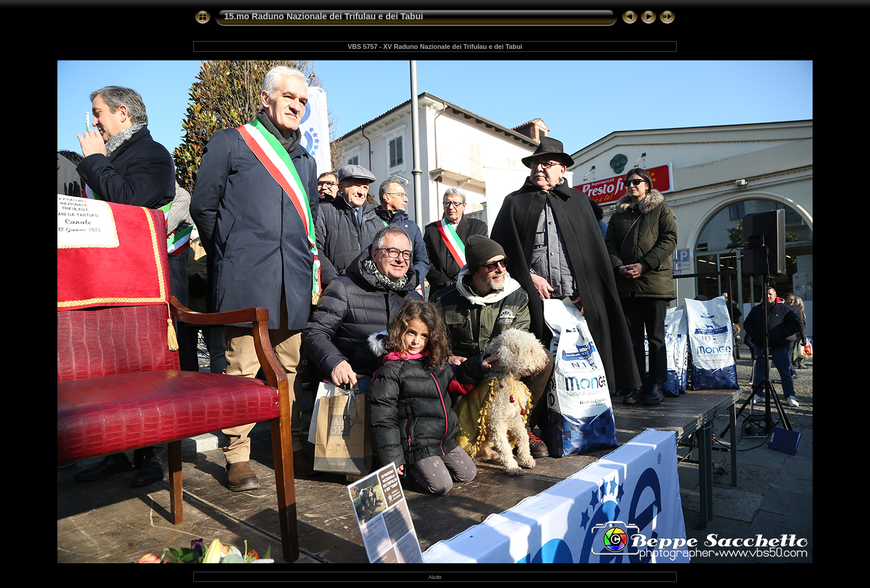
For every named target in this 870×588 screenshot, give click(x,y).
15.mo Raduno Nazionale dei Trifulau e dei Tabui (324, 16)
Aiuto (435, 577)
